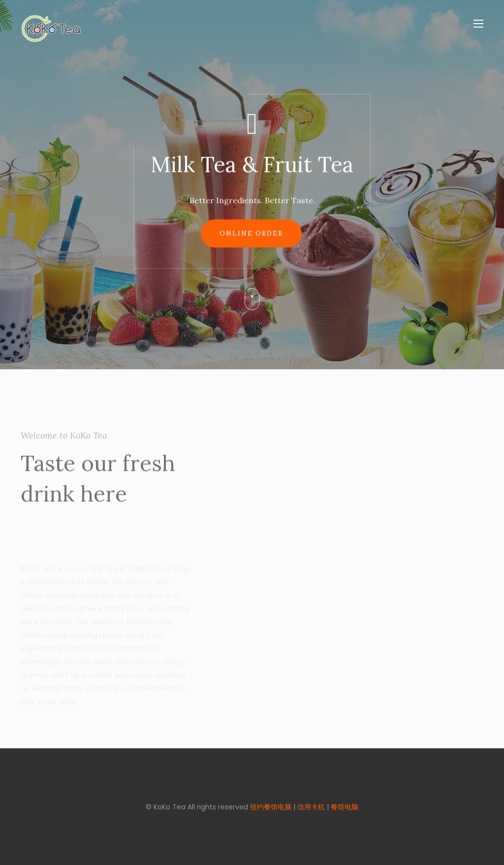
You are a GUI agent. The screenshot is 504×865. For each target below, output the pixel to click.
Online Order (251, 236)
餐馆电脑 (345, 807)
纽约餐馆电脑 (271, 807)
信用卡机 (311, 807)
